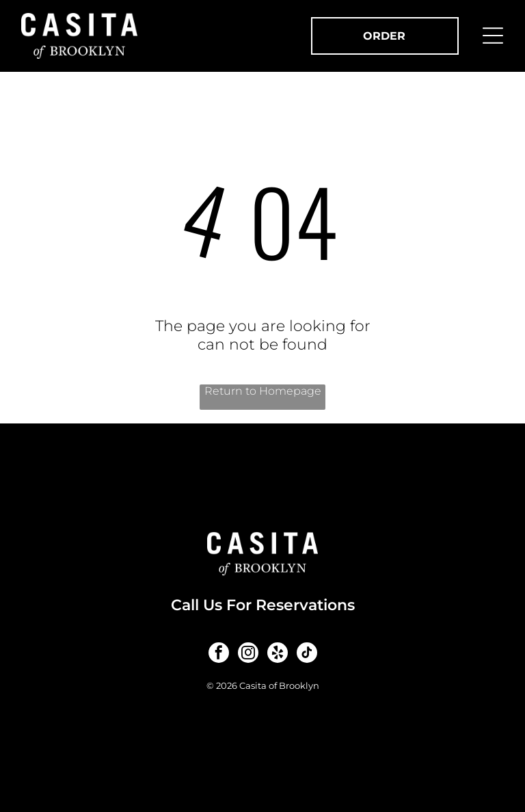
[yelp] (278, 654)
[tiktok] (307, 654)
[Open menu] (493, 36)
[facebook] (219, 654)
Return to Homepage (263, 391)
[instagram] (248, 654)
